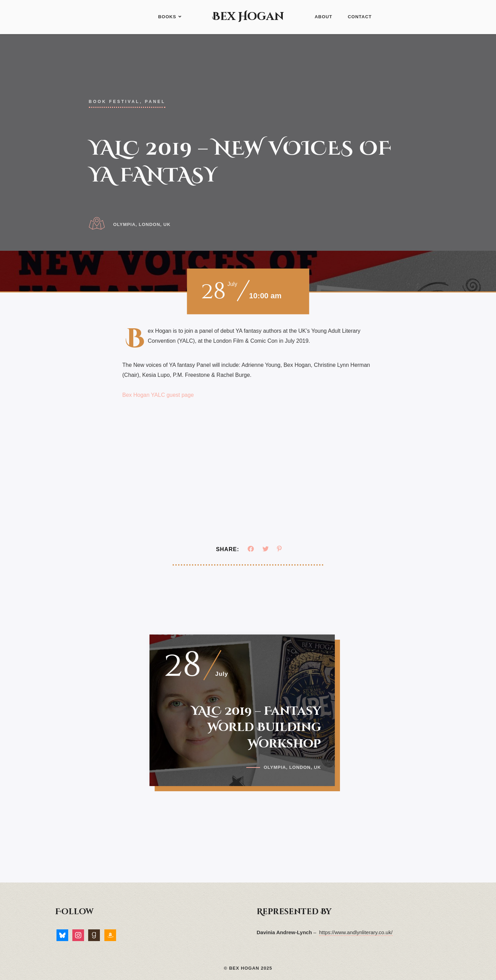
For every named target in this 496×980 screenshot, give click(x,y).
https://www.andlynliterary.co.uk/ (356, 932)
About (323, 17)
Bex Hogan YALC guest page (158, 395)
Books (170, 17)
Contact (360, 17)
